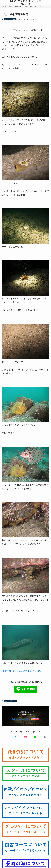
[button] (6, 737)
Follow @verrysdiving (21, 719)
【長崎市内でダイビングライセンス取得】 (22, 671)
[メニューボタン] (2, 2)
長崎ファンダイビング (10, 19)
